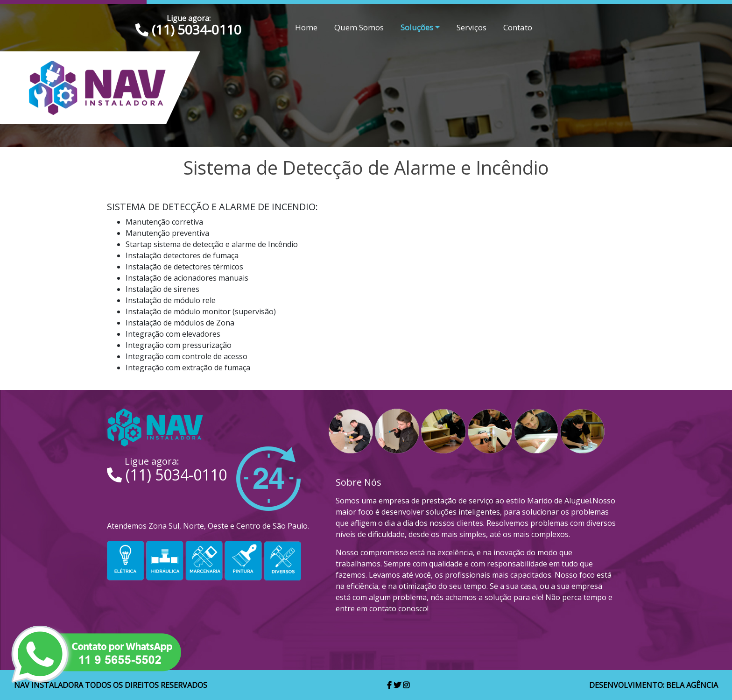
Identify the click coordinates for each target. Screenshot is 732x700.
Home (306, 27)
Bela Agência (692, 685)
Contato (518, 27)
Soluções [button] (417, 27)
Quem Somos (359, 27)
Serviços (472, 27)
